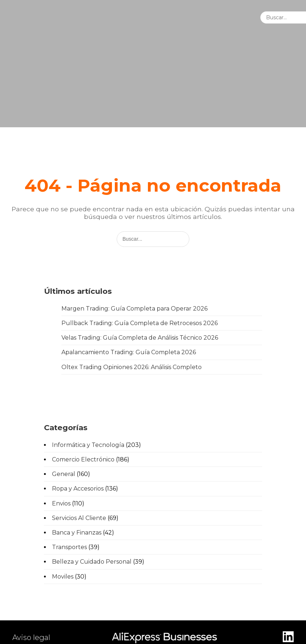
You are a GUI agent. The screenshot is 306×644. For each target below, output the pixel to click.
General (64, 474)
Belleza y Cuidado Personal (92, 562)
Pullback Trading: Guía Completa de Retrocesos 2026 (140, 323)
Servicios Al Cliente (79, 518)
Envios (61, 503)
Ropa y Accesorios (78, 489)
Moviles (63, 577)
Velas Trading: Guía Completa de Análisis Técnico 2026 (140, 338)
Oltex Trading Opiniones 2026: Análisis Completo (132, 367)
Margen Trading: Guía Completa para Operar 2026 (134, 309)
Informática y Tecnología (88, 445)
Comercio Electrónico (83, 459)
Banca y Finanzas (77, 533)
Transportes (69, 547)
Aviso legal (31, 637)
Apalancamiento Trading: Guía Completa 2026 (129, 352)
